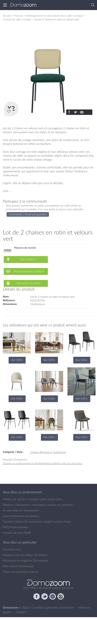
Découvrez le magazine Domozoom (26, 560)
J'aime (9, 112)
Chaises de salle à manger (17, 19)
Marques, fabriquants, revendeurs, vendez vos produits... (39, 505)
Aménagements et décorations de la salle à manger (54, 16)
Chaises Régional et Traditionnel (48, 452)
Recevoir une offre (29, 283)
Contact (21, 612)
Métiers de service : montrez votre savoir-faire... (33, 499)
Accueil (7, 16)
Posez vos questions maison (21, 572)
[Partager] (69, 112)
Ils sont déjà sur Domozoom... (22, 510)
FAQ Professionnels (15, 527)
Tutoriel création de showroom (22, 521)
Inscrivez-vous (12, 549)
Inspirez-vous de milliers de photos (25, 555)
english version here (57, 521)
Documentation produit (29, 271)
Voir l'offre (17, 360)
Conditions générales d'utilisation (53, 607)
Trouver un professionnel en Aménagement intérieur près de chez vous (42, 463)
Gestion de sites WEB (17, 533)
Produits (19, 16)
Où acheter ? (29, 259)
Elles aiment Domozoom (18, 566)
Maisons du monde (25, 248)
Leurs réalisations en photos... (22, 516)
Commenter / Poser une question (28, 214)
